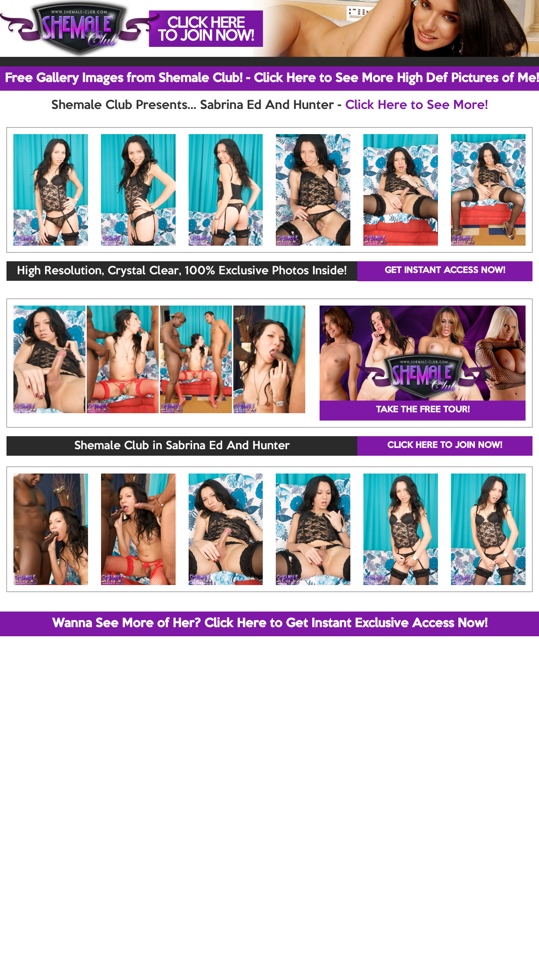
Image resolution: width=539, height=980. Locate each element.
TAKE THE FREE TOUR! (423, 410)
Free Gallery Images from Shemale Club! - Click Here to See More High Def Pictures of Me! (272, 79)
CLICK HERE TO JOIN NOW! (445, 446)
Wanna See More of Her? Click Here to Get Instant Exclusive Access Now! (270, 624)
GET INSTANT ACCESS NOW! (445, 271)
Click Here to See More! (416, 105)
